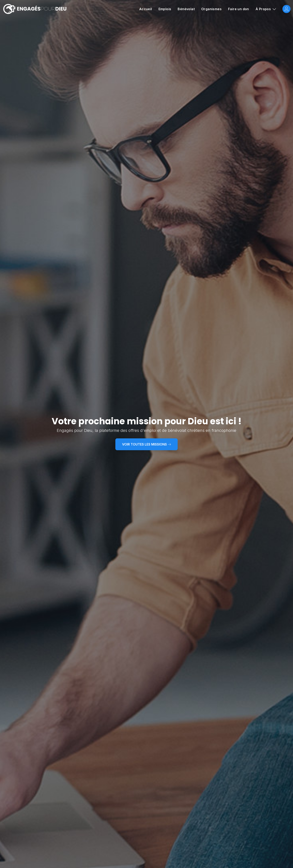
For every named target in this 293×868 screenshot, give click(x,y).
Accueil (146, 9)
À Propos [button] (264, 9)
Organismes (211, 9)
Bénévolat (186, 9)
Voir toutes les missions (146, 444)
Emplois (165, 9)
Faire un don (239, 9)
